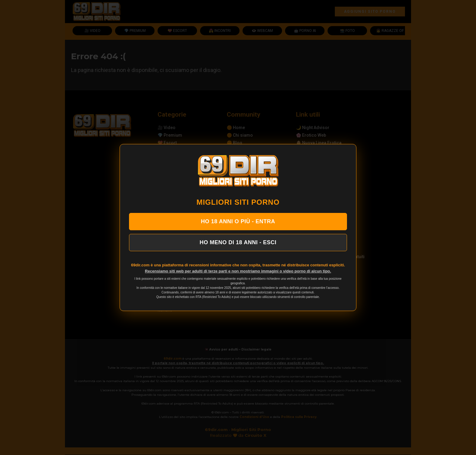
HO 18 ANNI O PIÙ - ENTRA (238, 221)
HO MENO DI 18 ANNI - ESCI (238, 242)
